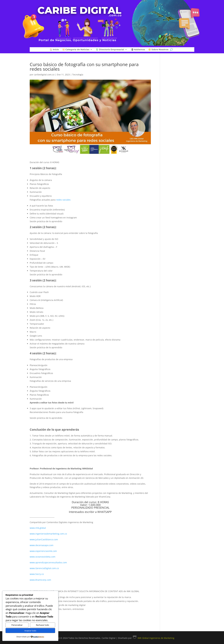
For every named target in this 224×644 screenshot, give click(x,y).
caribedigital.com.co (44, 75)
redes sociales (63, 200)
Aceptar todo (30, 631)
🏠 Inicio (54, 50)
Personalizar (17, 625)
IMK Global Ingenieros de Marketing (154, 638)
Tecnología (78, 75)
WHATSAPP (105, 512)
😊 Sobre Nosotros (158, 50)
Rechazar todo (43, 625)
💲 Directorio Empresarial (110, 50)
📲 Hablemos (138, 50)
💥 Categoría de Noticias (76, 50)
